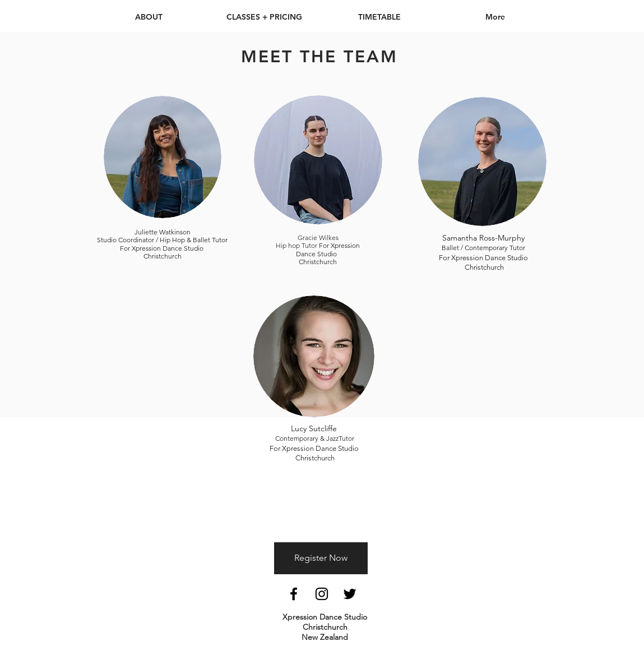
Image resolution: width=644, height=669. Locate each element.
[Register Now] (321, 558)
